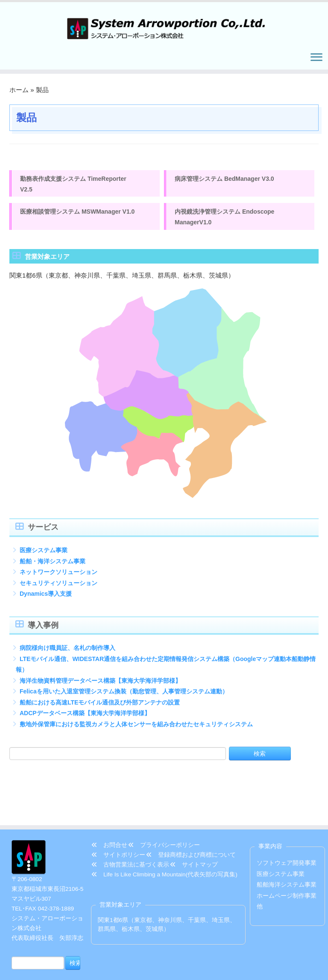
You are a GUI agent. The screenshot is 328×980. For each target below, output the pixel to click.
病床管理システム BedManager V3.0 (224, 181)
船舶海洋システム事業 (287, 845)
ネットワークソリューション (59, 575)
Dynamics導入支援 (46, 597)
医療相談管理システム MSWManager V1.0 (77, 215)
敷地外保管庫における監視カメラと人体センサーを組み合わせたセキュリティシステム (136, 728)
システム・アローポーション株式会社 (167, 967)
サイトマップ (194, 825)
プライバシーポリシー (164, 805)
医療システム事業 (44, 554)
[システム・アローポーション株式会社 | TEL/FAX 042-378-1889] (164, 28)
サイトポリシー (118, 815)
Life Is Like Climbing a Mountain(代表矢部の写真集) (164, 835)
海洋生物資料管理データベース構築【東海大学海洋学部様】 (100, 684)
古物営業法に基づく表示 (130, 825)
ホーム (19, 92)
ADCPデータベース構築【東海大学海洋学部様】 (85, 717)
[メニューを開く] (316, 60)
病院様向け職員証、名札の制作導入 (67, 652)
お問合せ (109, 805)
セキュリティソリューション (59, 586)
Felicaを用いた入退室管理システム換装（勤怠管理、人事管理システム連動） (124, 695)
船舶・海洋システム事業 (53, 565)
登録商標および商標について (191, 815)
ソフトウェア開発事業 (287, 823)
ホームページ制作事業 (287, 856)
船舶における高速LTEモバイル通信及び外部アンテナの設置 (100, 706)
